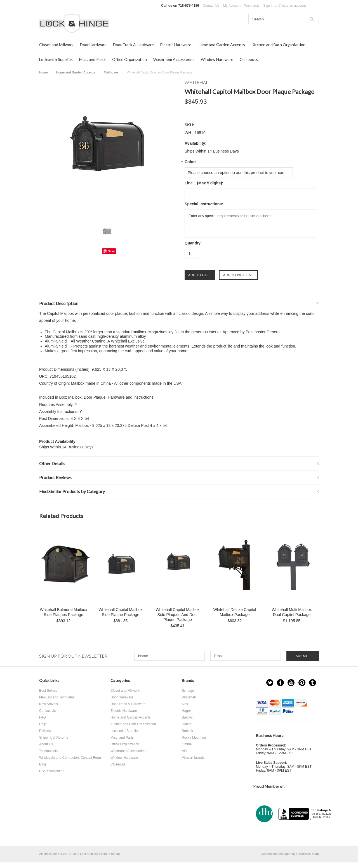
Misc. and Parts (92, 59)
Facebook (280, 683)
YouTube (291, 683)
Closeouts (249, 59)
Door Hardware (93, 45)
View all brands (193, 758)
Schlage (188, 691)
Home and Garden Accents (221, 45)
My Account (232, 6)
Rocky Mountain (194, 738)
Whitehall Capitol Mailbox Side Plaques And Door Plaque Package (177, 615)
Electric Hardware (176, 45)
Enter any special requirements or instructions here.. (250, 223)
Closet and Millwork (56, 45)
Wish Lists (252, 6)
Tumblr (313, 683)
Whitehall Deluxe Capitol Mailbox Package (235, 612)
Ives (185, 704)
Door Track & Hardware (133, 45)
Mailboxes (111, 72)
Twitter (270, 683)
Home (43, 72)
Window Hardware (217, 59)
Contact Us (211, 6)
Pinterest (302, 683)
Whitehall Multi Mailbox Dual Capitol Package (292, 612)
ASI (184, 751)
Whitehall (189, 697)
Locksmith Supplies (56, 59)
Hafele (187, 724)
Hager (186, 711)
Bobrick (187, 731)
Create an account (292, 6)
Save (111, 251)
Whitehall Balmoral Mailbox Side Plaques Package (64, 612)
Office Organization (129, 59)
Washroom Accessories (174, 59)
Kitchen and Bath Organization (278, 45)
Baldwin (188, 717)
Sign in (268, 6)
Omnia (187, 744)
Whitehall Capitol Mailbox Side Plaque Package (120, 612)
